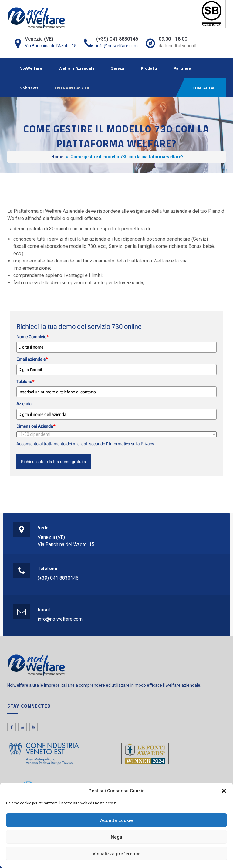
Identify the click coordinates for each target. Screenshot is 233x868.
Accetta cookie (116, 820)
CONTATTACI (204, 88)
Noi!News (29, 88)
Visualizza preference (117, 854)
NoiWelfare (31, 68)
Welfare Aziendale (77, 68)
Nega (116, 837)
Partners (182, 68)
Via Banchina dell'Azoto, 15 (51, 46)
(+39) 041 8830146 (58, 578)
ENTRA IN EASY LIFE (74, 88)
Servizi (118, 68)
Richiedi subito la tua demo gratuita (54, 462)
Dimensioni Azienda (36, 426)
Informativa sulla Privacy (131, 444)
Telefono (25, 382)
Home (57, 157)
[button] (224, 791)
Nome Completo (32, 337)
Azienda (24, 404)
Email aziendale (32, 359)
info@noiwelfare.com (117, 46)
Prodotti (149, 68)
